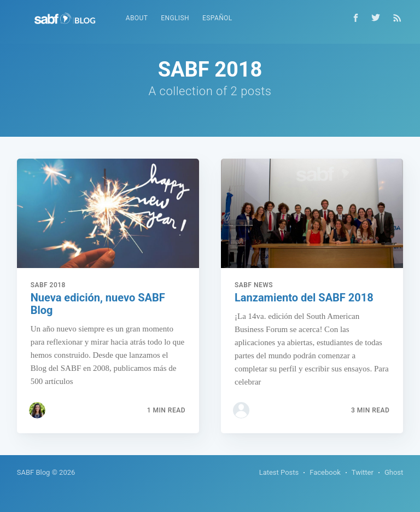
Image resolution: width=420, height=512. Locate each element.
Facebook (325, 472)
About (137, 18)
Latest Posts (279, 472)
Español (217, 18)
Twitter (363, 472)
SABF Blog (34, 472)
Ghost (394, 472)
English (175, 18)
